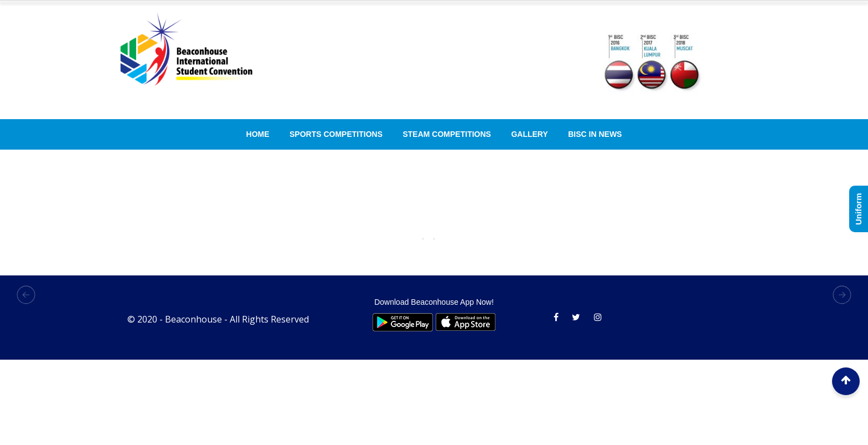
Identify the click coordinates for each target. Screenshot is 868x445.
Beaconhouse (193, 319)
